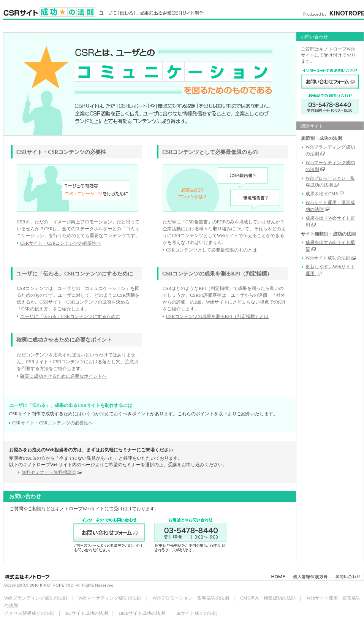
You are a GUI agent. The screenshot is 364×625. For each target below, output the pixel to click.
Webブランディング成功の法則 (36, 598)
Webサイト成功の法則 (331, 258)
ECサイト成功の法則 (86, 613)
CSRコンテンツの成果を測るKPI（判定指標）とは (217, 316)
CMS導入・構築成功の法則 (268, 598)
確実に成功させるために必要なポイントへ (63, 376)
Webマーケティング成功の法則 (110, 598)
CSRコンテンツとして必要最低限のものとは (211, 250)
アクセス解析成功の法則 (29, 613)
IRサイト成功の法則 (197, 613)
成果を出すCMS (324, 194)
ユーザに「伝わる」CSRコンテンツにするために (70, 316)
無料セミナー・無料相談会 (52, 472)
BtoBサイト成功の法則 (142, 613)
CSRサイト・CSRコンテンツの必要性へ (61, 243)
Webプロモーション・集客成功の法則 (191, 598)
